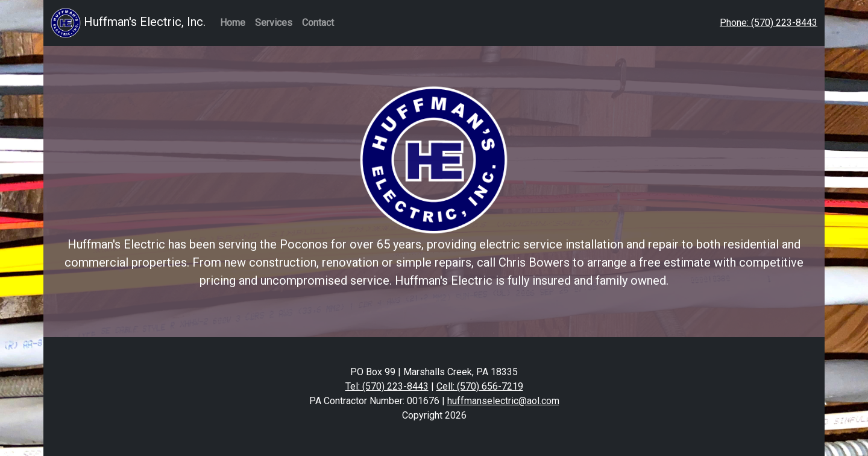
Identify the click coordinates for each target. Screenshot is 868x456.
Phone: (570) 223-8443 (769, 23)
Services (274, 23)
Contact (318, 23)
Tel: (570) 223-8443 (387, 386)
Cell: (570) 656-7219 (480, 386)
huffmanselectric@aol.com (503, 401)
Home (233, 23)
